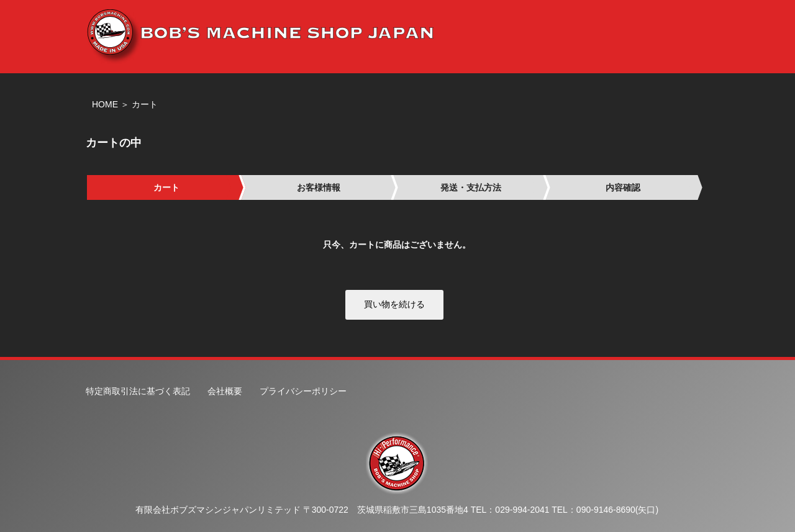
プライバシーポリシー (303, 391)
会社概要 (225, 391)
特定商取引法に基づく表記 (138, 391)
